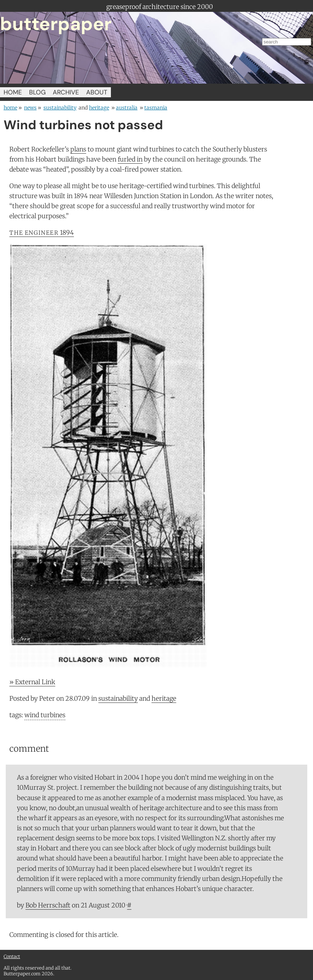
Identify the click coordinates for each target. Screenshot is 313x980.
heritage (99, 108)
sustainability (60, 108)
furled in (130, 159)
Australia (127, 108)
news (30, 108)
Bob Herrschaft (48, 905)
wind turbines (45, 715)
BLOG (37, 92)
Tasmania (156, 108)
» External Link (32, 682)
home (10, 108)
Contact (12, 956)
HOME (13, 92)
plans (78, 149)
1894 (42, 233)
